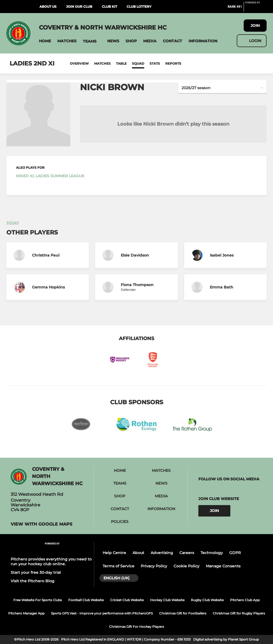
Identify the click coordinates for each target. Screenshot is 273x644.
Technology (212, 553)
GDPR (235, 553)
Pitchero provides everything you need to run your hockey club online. (51, 562)
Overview (79, 63)
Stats (155, 63)
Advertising (162, 553)
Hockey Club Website (167, 600)
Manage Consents (223, 566)
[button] (45, 41)
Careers (187, 553)
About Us (48, 7)
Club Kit (109, 7)
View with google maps (41, 524)
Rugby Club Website (207, 600)
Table (121, 63)
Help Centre (114, 553)
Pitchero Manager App (26, 613)
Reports (173, 63)
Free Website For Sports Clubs (38, 600)
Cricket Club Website (127, 600)
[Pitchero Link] (256, 9)
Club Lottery (139, 7)
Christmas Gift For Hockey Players (136, 627)
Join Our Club (79, 7)
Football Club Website (86, 600)
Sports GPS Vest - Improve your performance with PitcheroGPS (102, 613)
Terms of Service (119, 566)
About (138, 553)
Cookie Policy (186, 566)
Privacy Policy (154, 566)
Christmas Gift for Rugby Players (239, 613)
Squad (138, 63)
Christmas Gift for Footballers (183, 613)
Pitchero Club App (245, 600)
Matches (102, 63)
